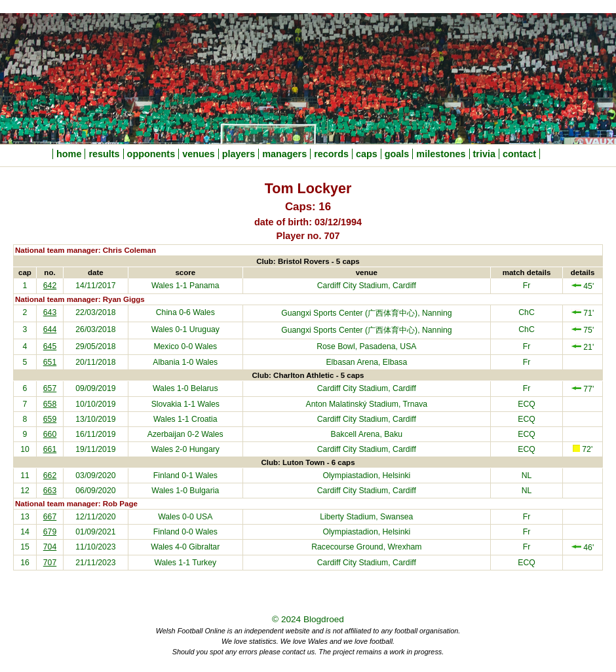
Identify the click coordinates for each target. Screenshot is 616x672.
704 (50, 547)
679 (50, 532)
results (104, 154)
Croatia (204, 419)
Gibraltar (204, 547)
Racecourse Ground (347, 547)
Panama (204, 286)
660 (50, 434)
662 (50, 476)
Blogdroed (324, 619)
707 (50, 563)
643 (50, 312)
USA (204, 517)
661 (50, 449)
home (69, 154)
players (239, 154)
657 (50, 388)
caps (367, 154)
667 (50, 517)
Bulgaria (204, 491)
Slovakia (166, 404)
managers (284, 154)
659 (50, 419)
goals (397, 154)
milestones (441, 154)
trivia (484, 154)
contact (519, 154)
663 (50, 491)
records (331, 154)
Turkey (204, 563)
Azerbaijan (166, 434)
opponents (151, 154)
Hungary (204, 449)
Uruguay (204, 329)
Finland (166, 476)
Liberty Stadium (348, 517)
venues (199, 154)
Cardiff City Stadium (353, 286)
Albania (166, 362)
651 (50, 362)
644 (50, 329)
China (166, 312)
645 (50, 346)
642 (50, 286)
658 (50, 404)
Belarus (204, 388)
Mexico (166, 346)
